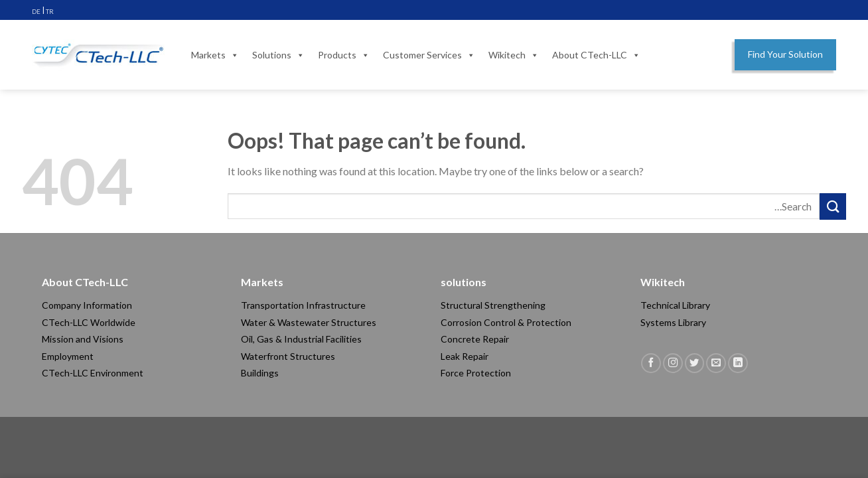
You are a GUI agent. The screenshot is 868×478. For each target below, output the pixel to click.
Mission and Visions (83, 339)
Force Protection (476, 373)
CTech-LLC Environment (93, 373)
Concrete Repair (475, 339)
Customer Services (429, 55)
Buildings (260, 373)
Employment (68, 356)
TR (50, 12)
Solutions (278, 55)
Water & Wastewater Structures (309, 322)
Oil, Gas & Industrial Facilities (301, 339)
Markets (215, 55)
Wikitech (514, 55)
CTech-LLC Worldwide (89, 322)
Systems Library (673, 322)
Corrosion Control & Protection (506, 322)
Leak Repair (465, 356)
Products (344, 55)
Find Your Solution (785, 54)
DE (36, 12)
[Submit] (833, 206)
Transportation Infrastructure (303, 305)
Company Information (87, 305)
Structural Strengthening (493, 305)
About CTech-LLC (596, 55)
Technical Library (675, 305)
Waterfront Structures (288, 356)
